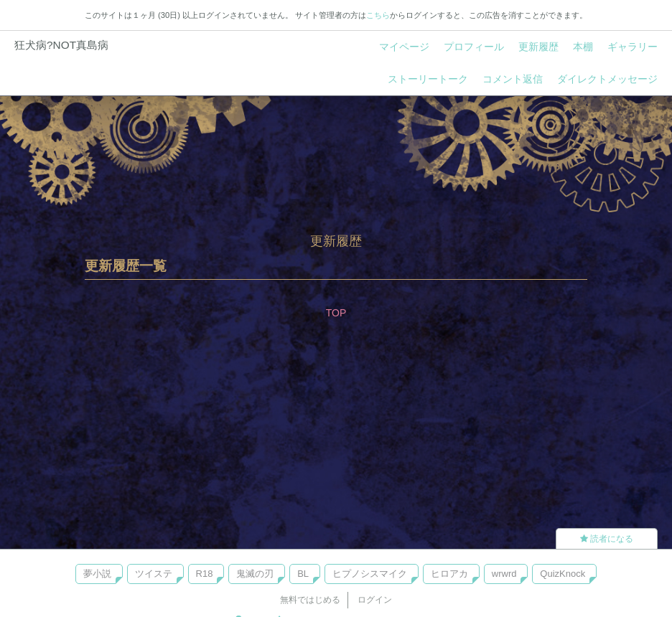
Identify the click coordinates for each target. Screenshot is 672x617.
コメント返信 (513, 79)
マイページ (404, 47)
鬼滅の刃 (255, 574)
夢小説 (97, 574)
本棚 (583, 47)
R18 (205, 574)
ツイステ (154, 574)
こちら (378, 15)
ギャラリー (633, 47)
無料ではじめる (310, 600)
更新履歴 (538, 47)
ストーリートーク (428, 79)
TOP (336, 313)
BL (303, 574)
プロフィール (474, 47)
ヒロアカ (449, 574)
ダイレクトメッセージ (607, 79)
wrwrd (504, 574)
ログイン (375, 600)
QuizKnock (563, 574)
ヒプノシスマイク (370, 574)
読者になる (607, 539)
